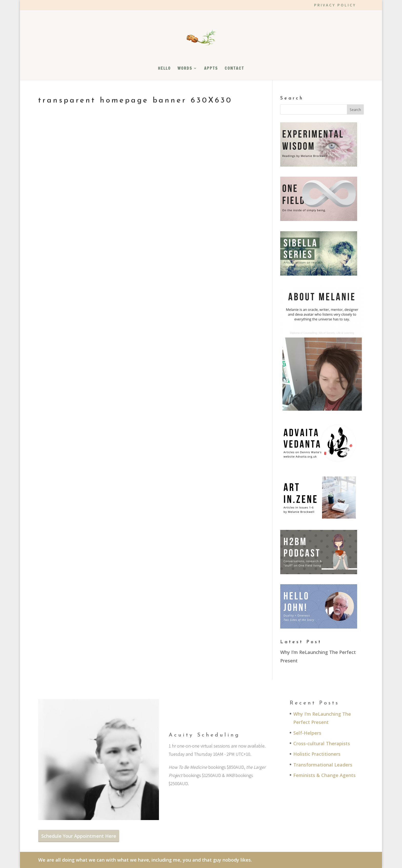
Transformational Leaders (323, 765)
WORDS (185, 69)
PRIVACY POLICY (335, 5)
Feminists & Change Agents (324, 775)
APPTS (211, 69)
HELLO (164, 69)
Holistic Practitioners (317, 754)
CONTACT (234, 69)
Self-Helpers (307, 733)
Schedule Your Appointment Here (79, 836)
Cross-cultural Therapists (322, 743)
